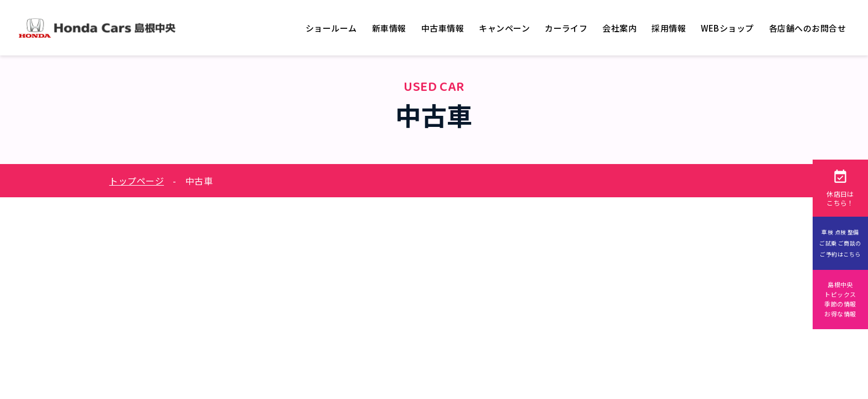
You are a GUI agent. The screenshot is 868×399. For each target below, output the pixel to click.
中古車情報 (443, 28)
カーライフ (566, 28)
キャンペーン (504, 28)
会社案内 (619, 28)
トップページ (136, 181)
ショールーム (331, 28)
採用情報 (669, 28)
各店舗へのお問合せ (807, 28)
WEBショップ (727, 28)
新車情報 (389, 28)
